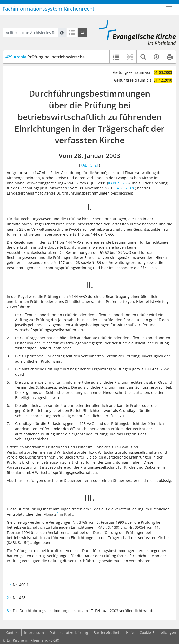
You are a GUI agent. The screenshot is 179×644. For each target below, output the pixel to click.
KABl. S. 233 (118, 183)
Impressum (34, 632)
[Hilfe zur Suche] (62, 32)
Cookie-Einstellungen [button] (158, 632)
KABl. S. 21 (89, 165)
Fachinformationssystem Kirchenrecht (48, 9)
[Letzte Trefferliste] (72, 32)
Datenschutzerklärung (69, 632)
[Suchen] (82, 32)
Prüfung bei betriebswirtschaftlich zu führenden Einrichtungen (78, 57)
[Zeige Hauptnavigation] (169, 9)
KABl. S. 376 (125, 188)
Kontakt (12, 632)
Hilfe (130, 632)
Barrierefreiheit (107, 632)
